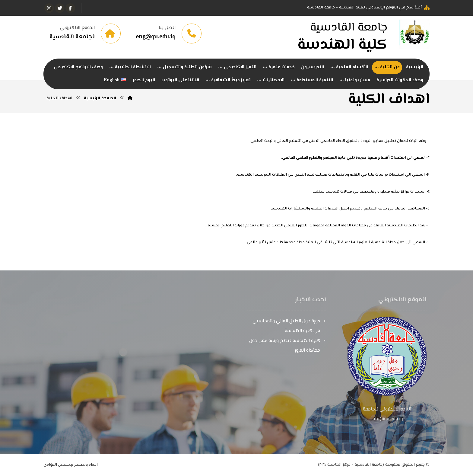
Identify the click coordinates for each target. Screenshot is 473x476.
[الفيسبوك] (70, 8)
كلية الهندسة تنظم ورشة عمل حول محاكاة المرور (285, 346)
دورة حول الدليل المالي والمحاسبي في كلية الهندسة (286, 326)
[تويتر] (60, 8)
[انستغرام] (49, 8)
